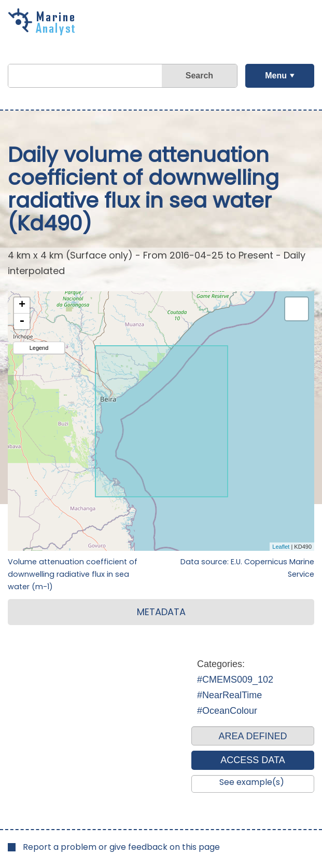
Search (199, 76)
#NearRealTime (229, 695)
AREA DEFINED (253, 736)
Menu (276, 76)
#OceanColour (227, 711)
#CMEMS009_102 (235, 680)
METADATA (161, 612)
